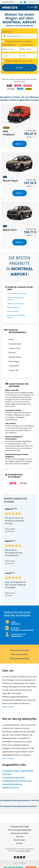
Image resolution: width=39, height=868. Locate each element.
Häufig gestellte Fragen (19, 827)
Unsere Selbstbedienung (12, 784)
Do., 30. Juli (27, 49)
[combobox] (4, 56)
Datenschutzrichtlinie (19, 833)
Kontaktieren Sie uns (11, 787)
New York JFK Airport (15, 304)
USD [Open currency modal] (32, 7)
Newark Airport (13, 307)
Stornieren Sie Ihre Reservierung (20, 650)
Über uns (20, 837)
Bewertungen (20, 840)
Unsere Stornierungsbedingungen (19, 658)
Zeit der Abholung (9, 45)
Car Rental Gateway (24, 851)
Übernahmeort (7, 32)
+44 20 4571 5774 (32, 2)
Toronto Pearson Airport (17, 294)
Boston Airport (13, 311)
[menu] (36, 7)
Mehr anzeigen (8, 707)
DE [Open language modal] (28, 7)
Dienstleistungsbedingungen (19, 830)
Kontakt (20, 843)
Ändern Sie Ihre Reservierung (19, 654)
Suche (19, 68)
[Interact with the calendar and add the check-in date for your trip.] (11, 49)
